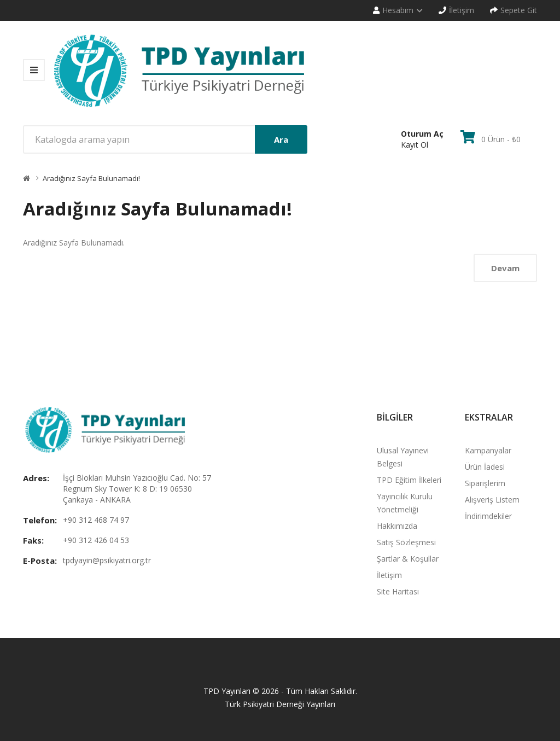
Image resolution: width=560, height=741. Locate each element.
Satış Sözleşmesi (406, 542)
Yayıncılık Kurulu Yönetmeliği (405, 503)
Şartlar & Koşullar (408, 559)
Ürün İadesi (485, 467)
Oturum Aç (422, 134)
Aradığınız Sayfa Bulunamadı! (91, 178)
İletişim (389, 575)
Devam (505, 268)
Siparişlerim (485, 483)
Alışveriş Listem (492, 500)
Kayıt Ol (415, 145)
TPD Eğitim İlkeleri (409, 480)
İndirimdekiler (488, 516)
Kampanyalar (488, 450)
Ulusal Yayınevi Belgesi (403, 457)
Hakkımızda (397, 526)
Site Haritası (398, 591)
